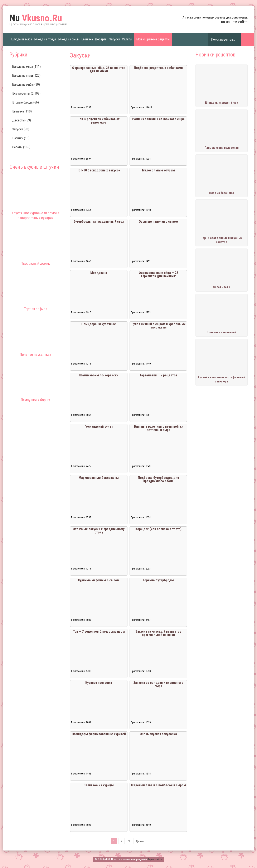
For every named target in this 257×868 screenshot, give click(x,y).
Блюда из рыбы (69, 39)
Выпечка (87, 39)
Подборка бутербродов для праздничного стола (158, 479)
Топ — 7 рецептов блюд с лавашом (99, 631)
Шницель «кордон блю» (222, 103)
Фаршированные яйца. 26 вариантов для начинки (99, 69)
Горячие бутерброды (158, 580)
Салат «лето (222, 287)
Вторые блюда (22, 102)
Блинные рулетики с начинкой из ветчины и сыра (158, 428)
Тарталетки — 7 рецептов (158, 375)
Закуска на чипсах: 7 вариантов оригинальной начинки (158, 633)
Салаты (127, 39)
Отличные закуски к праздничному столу (99, 531)
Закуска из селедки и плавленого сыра (158, 684)
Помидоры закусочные (99, 324)
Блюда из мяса (22, 39)
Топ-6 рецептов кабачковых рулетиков (99, 121)
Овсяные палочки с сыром (158, 222)
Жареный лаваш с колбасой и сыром (158, 785)
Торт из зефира (35, 309)
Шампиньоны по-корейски (99, 375)
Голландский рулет (99, 427)
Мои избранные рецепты (153, 39)
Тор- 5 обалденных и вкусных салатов (222, 240)
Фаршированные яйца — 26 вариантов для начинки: (158, 274)
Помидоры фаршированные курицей (99, 734)
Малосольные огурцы (158, 170)
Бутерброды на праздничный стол (99, 222)
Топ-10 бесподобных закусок (99, 170)
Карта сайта (155, 859)
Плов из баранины (222, 193)
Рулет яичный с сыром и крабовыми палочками (158, 326)
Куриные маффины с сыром (99, 580)
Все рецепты (21, 93)
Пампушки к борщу (35, 400)
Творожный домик (36, 263)
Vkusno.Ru (36, 18)
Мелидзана (99, 273)
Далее (140, 841)
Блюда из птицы (45, 39)
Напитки (18, 138)
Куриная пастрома (99, 683)
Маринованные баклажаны (99, 478)
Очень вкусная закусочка (158, 734)
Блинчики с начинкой (222, 332)
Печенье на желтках (35, 354)
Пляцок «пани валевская (222, 148)
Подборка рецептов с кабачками (158, 68)
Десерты (101, 39)
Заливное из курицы (99, 785)
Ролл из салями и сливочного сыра (158, 119)
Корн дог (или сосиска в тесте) (158, 529)
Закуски (115, 39)
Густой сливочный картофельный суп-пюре (222, 379)
